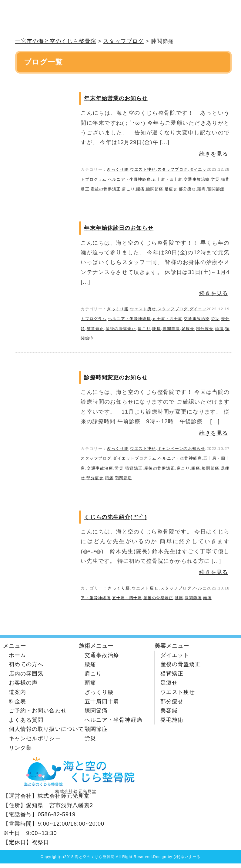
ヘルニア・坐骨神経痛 (129, 179)
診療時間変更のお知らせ (116, 378)
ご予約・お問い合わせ (38, 711)
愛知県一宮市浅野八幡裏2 (60, 805)
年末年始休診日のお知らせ (119, 228)
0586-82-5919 (57, 814)
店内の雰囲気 (26, 674)
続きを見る (214, 154)
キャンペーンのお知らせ (181, 449)
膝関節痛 (155, 189)
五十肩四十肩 (102, 701)
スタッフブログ (172, 169)
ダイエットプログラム (135, 458)
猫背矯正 (95, 329)
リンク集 (20, 748)
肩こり (128, 189)
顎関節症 (216, 189)
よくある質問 (26, 720)
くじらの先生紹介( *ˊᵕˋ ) (115, 517)
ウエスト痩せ (143, 169)
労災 (215, 179)
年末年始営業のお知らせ (116, 98)
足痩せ (171, 189)
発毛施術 (172, 720)
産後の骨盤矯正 (105, 189)
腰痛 (140, 189)
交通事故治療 (197, 179)
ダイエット (175, 655)
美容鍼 (169, 711)
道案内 (17, 692)
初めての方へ (26, 664)
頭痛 (202, 189)
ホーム (17, 655)
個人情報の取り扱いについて (46, 729)
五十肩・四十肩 (167, 179)
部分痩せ (187, 189)
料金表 (17, 701)
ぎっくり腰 (118, 169)
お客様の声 (23, 683)
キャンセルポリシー (35, 738)
